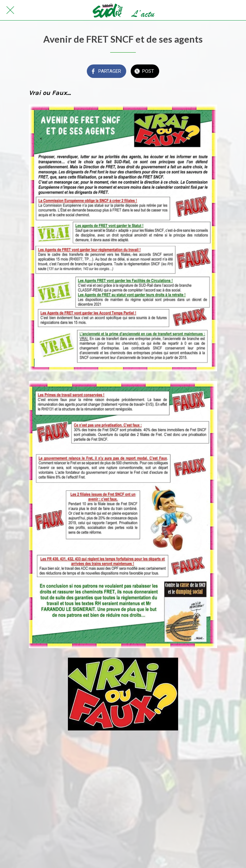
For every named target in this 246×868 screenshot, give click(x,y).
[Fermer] (10, 10)
